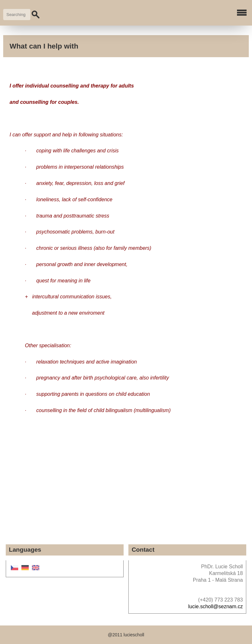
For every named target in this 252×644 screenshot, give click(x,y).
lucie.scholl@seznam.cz (215, 606)
